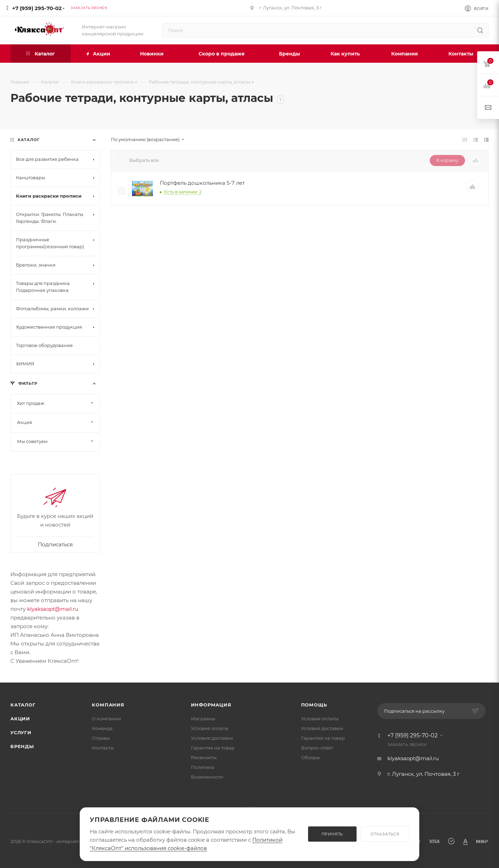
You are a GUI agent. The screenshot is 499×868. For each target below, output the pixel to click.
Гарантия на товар (213, 748)
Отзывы (101, 738)
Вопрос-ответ (317, 748)
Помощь (314, 705)
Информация (211, 705)
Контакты (103, 748)
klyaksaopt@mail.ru (53, 609)
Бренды (22, 746)
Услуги (21, 732)
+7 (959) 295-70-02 (37, 8)
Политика (203, 767)
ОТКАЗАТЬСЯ (385, 834)
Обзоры (310, 757)
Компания (108, 705)
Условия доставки (212, 738)
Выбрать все (144, 160)
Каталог (23, 705)
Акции (20, 719)
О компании (106, 719)
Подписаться (55, 544)
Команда (102, 728)
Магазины (203, 719)
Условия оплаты (210, 728)
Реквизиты (204, 757)
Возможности (207, 777)
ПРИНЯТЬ (332, 834)
